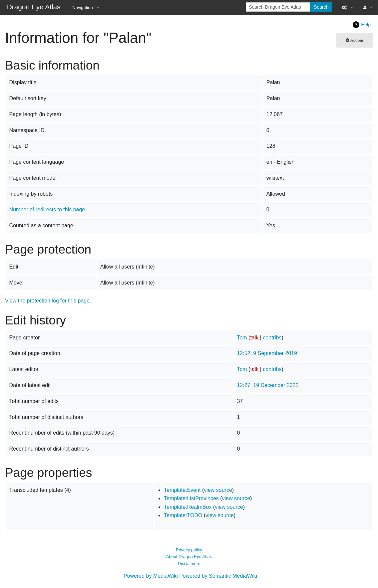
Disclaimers (189, 564)
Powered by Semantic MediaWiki (218, 576)
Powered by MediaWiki (151, 576)
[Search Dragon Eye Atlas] (278, 7)
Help (366, 25)
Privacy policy (189, 550)
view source (218, 490)
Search (321, 7)
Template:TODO (183, 515)
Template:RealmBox (188, 507)
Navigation (82, 7)
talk (254, 338)
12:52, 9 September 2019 (267, 353)
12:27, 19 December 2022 (268, 385)
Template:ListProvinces (191, 498)
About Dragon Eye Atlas (189, 557)
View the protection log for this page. (48, 301)
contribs (272, 338)
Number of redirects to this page (47, 209)
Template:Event (182, 490)
